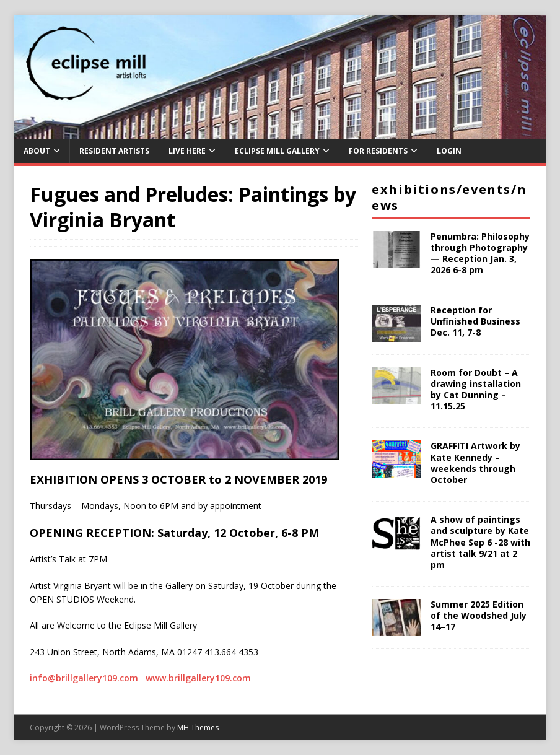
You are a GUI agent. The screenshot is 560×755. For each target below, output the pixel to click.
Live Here (187, 151)
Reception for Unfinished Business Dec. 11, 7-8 (475, 321)
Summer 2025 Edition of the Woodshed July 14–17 (479, 615)
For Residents (378, 151)
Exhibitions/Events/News (449, 197)
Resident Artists (114, 151)
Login (449, 151)
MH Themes (198, 727)
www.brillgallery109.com (198, 678)
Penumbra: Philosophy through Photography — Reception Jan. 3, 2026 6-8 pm (480, 253)
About (37, 151)
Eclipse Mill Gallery (277, 151)
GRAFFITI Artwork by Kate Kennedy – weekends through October (475, 463)
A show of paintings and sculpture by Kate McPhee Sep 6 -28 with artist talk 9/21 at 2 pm (480, 542)
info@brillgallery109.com (84, 678)
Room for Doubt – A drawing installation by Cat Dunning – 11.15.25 (476, 390)
